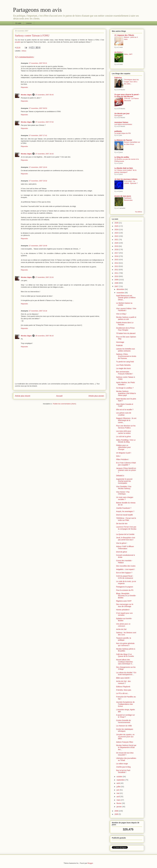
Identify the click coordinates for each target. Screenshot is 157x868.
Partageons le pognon (125, 587)
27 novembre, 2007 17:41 (38, 135)
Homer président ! (123, 610)
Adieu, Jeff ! (128, 54)
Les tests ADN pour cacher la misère (124, 432)
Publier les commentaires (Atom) (64, 404)
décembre (121, 289)
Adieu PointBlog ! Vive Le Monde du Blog (126, 441)
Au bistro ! (119, 52)
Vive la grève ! (122, 543)
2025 (117, 226)
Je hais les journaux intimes (126, 179)
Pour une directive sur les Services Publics (126, 427)
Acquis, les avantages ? (125, 511)
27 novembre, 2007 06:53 (38, 108)
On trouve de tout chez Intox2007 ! (125, 754)
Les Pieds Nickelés (123, 365)
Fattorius (118, 78)
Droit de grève (122, 552)
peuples (18, 42)
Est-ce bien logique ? (124, 573)
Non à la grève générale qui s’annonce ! (125, 644)
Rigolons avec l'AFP (124, 601)
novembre (121, 293)
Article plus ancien (96, 396)
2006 (117, 811)
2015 (117, 260)
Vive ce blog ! (121, 314)
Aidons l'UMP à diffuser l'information (125, 547)
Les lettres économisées (123, 124)
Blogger (90, 863)
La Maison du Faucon (123, 140)
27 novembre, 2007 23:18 (38, 311)
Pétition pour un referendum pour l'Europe (123, 447)
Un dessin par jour (122, 113)
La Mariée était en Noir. (124, 168)
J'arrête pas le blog (123, 767)
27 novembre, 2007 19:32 (38, 181)
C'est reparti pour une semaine (124, 614)
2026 (117, 223)
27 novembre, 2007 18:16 (44, 154)
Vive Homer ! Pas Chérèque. (123, 493)
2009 (117, 280)
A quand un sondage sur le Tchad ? (125, 716)
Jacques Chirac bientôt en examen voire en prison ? (126, 470)
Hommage (120, 342)
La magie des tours (123, 368)
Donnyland (118, 116)
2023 (117, 233)
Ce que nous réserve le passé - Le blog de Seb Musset (127, 95)
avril (118, 797)
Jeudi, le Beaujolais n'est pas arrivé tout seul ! (126, 539)
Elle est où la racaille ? (125, 410)
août (118, 783)
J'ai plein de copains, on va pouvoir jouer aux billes (125, 737)
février (119, 803)
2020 (117, 243)
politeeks (118, 131)
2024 (117, 230)
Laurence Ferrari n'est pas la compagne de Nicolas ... (126, 529)
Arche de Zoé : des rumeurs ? (123, 682)
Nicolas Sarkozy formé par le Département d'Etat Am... (126, 747)
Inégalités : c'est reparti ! (125, 569)
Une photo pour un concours (123, 625)
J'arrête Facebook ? (124, 508)
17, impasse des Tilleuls (124, 35)
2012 (117, 270)
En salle (18, 23)
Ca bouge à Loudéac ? (125, 388)
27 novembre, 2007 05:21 (38, 63)
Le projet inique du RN (123, 133)
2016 (117, 256)
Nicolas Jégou (26, 95)
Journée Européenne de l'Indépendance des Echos (125, 704)
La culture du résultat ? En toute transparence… (126, 674)
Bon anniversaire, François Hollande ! (124, 373)
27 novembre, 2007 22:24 (44, 277)
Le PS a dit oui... (122, 693)
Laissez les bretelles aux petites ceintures (126, 350)
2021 (117, 240)
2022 (117, 236)
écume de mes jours (123, 196)
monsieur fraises (121, 122)
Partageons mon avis (37, 10)
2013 (117, 266)
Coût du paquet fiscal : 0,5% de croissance (125, 577)
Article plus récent (23, 396)
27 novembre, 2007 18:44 (38, 167)
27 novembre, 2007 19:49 (38, 246)
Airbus (24, 51)
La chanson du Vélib (124, 726)
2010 (117, 276)
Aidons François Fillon (125, 742)
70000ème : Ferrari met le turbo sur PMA (126, 519)
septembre (121, 780)
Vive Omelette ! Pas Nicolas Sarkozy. (124, 488)
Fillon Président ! (123, 459)
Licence (29, 23)
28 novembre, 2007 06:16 (44, 336)
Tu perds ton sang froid (125, 362)
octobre (120, 777)
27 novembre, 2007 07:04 (44, 122)
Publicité (119, 345)
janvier (119, 807)
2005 (117, 814)
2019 (117, 246)
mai (118, 793)
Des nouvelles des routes (126, 566)
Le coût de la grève (123, 437)
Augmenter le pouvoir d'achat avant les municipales (124, 481)
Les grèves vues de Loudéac (124, 414)
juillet (119, 787)
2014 (117, 263)
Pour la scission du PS (125, 590)
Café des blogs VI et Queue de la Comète (125, 655)
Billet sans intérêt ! (123, 678)
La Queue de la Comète (125, 534)
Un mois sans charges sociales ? (125, 498)
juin (118, 790)
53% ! (118, 456)
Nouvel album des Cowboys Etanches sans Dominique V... (125, 662)
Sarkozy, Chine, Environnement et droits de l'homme (126, 356)
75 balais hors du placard (126, 333)
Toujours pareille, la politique (124, 639)
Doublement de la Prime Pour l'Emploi (125, 329)
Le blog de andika (122, 157)
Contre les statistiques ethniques (125, 730)
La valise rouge (122, 764)
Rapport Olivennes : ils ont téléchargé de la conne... (126, 420)
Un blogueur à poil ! (124, 453)
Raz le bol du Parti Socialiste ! (123, 771)
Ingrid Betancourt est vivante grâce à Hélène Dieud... (126, 298)
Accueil (59, 396)
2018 (117, 250)
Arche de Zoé (121, 629)
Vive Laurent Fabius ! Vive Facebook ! (126, 309)
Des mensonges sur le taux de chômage (125, 605)
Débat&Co (120, 476)
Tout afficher (139, 212)
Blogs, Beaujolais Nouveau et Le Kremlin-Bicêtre (126, 596)
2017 (117, 253)
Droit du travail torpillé (124, 515)
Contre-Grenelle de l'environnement (123, 721)
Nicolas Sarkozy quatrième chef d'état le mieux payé (126, 393)
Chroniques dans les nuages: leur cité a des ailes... (131, 82)
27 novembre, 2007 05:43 (44, 95)
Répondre (24, 87)
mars (119, 800)
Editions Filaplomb (123, 687)
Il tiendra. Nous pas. (124, 690)
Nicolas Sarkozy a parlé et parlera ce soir (126, 318)
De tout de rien (122, 524)
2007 (117, 286)
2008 (117, 283)
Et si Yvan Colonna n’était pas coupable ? (126, 464)
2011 (117, 273)
